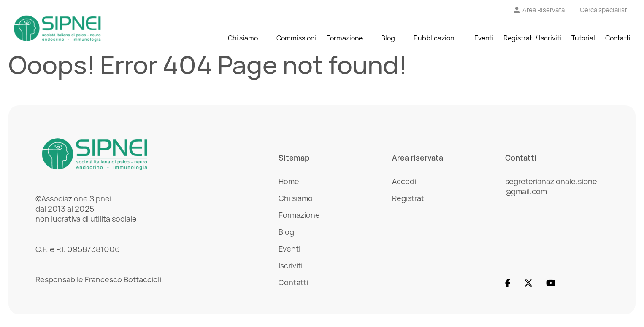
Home (289, 181)
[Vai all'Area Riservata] (540, 10)
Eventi (484, 38)
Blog (388, 38)
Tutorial (583, 38)
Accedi (404, 181)
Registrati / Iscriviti (532, 38)
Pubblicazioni (435, 38)
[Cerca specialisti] (604, 10)
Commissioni (296, 38)
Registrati (409, 198)
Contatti (618, 38)
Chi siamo (243, 38)
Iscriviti (291, 265)
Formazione (344, 38)
